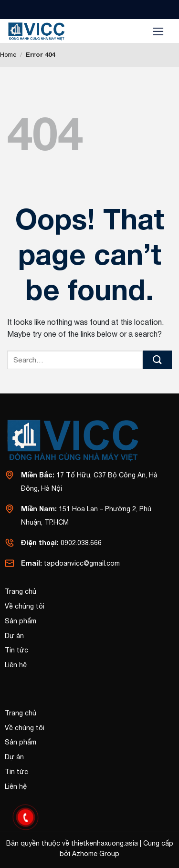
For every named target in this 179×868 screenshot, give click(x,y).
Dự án (14, 636)
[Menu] (158, 31)
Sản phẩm (21, 621)
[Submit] (157, 360)
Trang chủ (21, 591)
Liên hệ (16, 665)
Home (8, 55)
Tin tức (16, 650)
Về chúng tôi (25, 606)
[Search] (132, 31)
